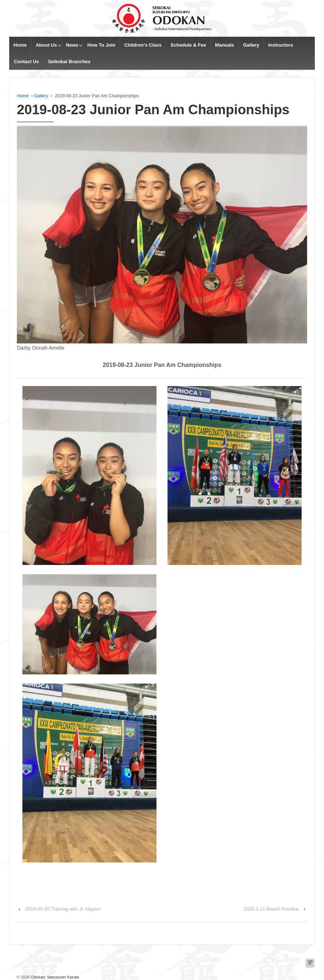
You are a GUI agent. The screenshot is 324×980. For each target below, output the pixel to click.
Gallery (251, 45)
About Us (46, 45)
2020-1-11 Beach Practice (271, 909)
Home (20, 45)
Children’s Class (143, 45)
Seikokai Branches (69, 62)
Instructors (281, 45)
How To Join (101, 45)
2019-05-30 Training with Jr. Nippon (63, 909)
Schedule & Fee (188, 45)
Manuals (224, 45)
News (72, 45)
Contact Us (27, 62)
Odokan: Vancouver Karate (55, 977)
